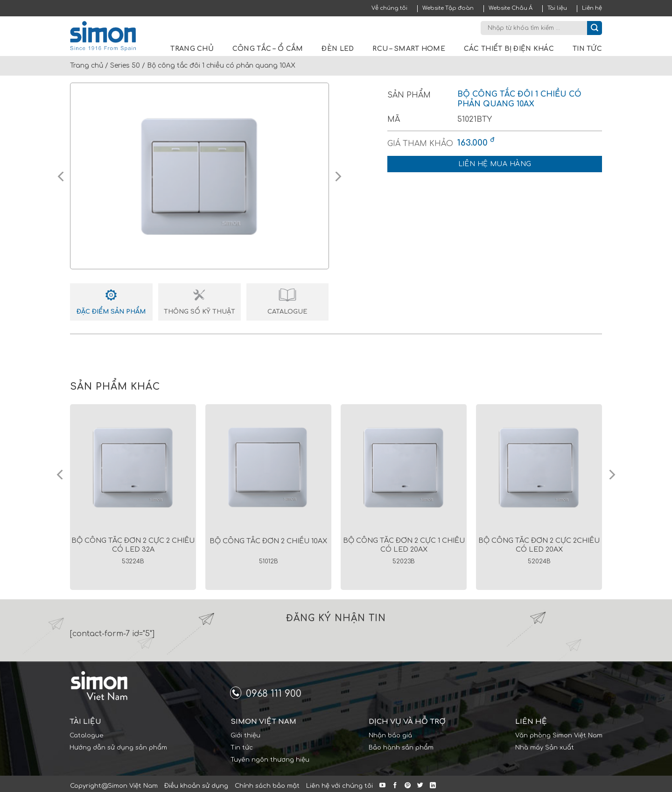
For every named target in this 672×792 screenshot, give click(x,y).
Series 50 (125, 66)
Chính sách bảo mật (267, 786)
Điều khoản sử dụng (196, 786)
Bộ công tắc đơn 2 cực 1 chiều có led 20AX (404, 545)
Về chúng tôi (389, 8)
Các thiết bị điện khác (509, 49)
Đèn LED (338, 49)
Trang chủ (192, 49)
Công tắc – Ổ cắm (268, 49)
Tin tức (587, 49)
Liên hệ (592, 8)
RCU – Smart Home (409, 49)
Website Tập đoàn (448, 8)
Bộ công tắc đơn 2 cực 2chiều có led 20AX (539, 545)
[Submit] (595, 28)
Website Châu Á (511, 8)
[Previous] (61, 475)
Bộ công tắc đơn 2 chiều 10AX (268, 541)
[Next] (611, 475)
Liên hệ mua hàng (495, 164)
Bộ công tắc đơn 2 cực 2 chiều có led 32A (133, 545)
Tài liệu (557, 8)
